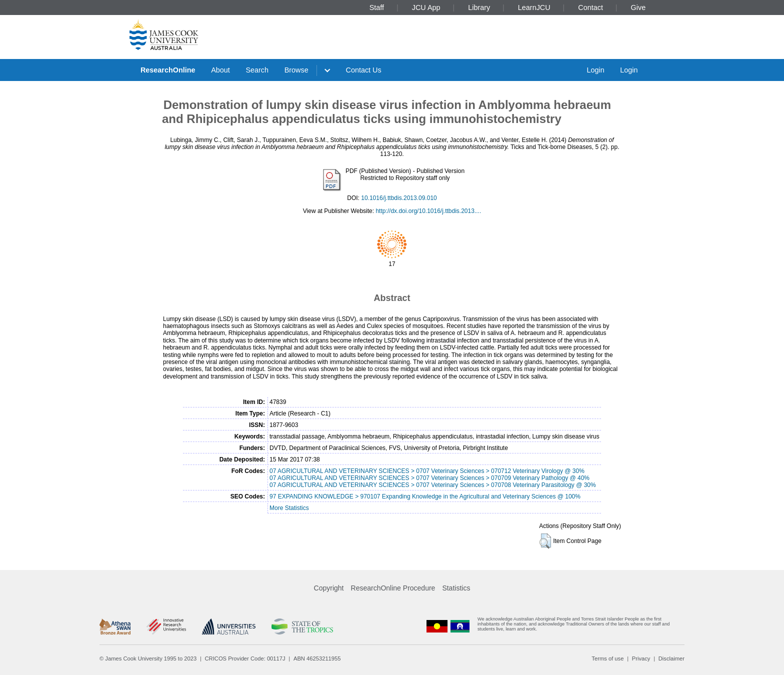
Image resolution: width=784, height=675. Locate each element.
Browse (296, 70)
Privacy (641, 658)
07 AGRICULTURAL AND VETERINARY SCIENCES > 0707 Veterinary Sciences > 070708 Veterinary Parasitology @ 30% (433, 485)
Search (257, 70)
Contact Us (364, 70)
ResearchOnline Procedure (393, 588)
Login (595, 70)
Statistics (456, 588)
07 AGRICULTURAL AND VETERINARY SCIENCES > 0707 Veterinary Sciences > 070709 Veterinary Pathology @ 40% (429, 478)
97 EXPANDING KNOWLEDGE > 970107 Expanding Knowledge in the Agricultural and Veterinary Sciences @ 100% (425, 496)
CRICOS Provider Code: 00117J (245, 658)
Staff (377, 7)
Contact (590, 7)
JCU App (426, 7)
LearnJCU (534, 7)
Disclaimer (671, 658)
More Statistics (289, 508)
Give (638, 7)
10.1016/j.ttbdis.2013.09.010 (399, 198)
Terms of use (607, 658)
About (220, 70)
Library (479, 7)
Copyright (329, 588)
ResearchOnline (168, 70)
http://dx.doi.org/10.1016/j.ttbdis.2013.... (428, 211)
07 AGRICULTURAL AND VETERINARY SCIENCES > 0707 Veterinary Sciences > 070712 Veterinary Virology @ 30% (427, 471)
